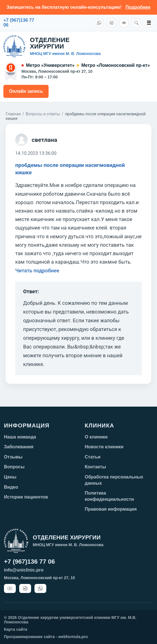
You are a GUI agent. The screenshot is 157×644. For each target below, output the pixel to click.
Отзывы (13, 457)
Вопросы (14, 467)
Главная (13, 114)
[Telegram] (112, 23)
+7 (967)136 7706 (19, 23)
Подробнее (138, 7)
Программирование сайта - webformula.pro (46, 637)
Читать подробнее (37, 271)
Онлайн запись (26, 91)
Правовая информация (111, 509)
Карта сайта (16, 629)
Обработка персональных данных (114, 480)
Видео (11, 487)
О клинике (96, 437)
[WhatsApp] (99, 23)
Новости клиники (104, 447)
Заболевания (19, 447)
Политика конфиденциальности (109, 496)
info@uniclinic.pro (24, 570)
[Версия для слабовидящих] (124, 23)
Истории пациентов (26, 497)
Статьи (93, 457)
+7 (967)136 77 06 (29, 562)
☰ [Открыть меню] (149, 23)
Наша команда (20, 437)
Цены (10, 477)
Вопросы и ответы (43, 114)
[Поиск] (136, 23)
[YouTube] (10, 588)
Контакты (95, 467)
